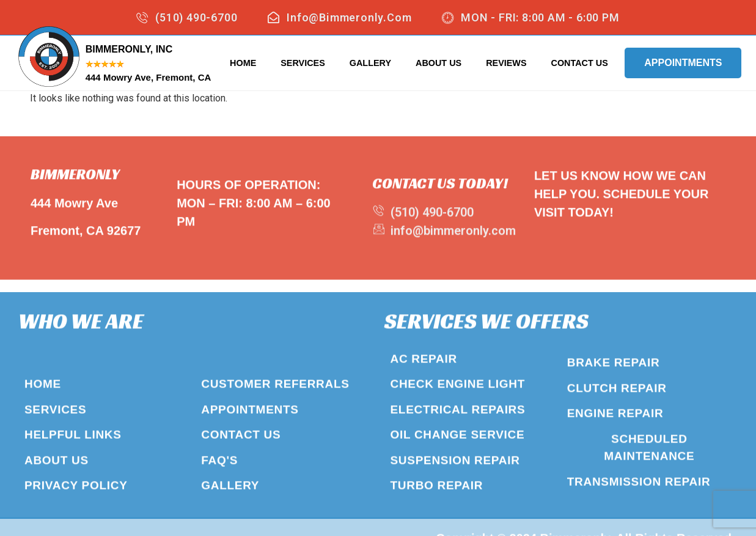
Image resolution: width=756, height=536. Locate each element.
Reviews (506, 63)
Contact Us (580, 63)
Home (243, 63)
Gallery (370, 63)
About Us (439, 63)
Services (303, 63)
